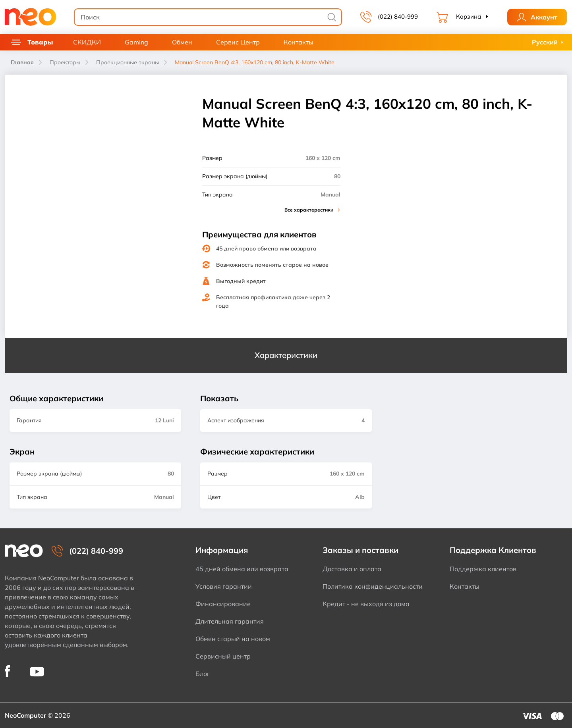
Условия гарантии (224, 586)
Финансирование (223, 604)
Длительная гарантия (230, 621)
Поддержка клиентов (483, 569)
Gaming (136, 42)
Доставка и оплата (352, 569)
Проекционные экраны (128, 62)
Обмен (182, 42)
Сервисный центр (223, 656)
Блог (203, 674)
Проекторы (65, 62)
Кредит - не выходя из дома (366, 604)
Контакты (299, 42)
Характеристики (286, 355)
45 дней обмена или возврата (242, 569)
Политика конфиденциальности (373, 586)
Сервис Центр (238, 42)
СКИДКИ (87, 42)
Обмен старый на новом (233, 639)
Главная (22, 62)
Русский (545, 42)
